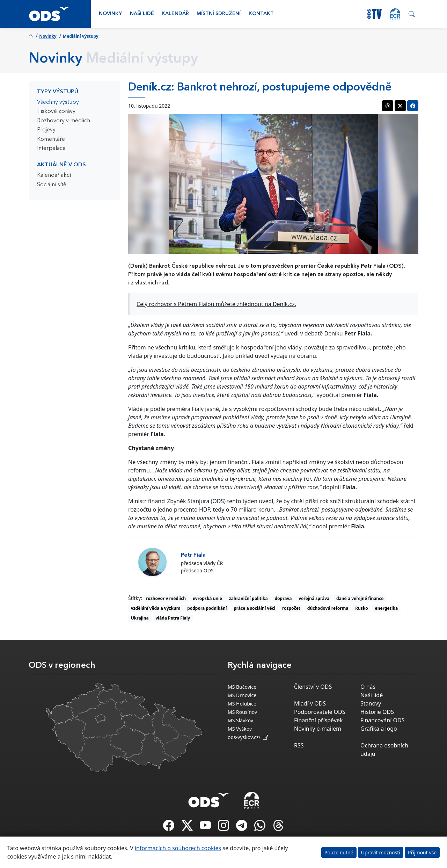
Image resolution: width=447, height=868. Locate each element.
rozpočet (291, 608)
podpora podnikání (207, 608)
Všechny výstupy (58, 102)
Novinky (110, 14)
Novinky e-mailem (318, 729)
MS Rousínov (242, 712)
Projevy (46, 130)
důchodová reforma (328, 608)
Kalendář (175, 14)
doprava (283, 598)
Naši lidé (142, 14)
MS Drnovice (242, 695)
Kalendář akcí (54, 175)
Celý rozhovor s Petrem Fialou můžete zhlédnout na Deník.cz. (216, 304)
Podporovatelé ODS (320, 712)
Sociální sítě (52, 185)
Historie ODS (377, 712)
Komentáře (51, 139)
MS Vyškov (240, 729)
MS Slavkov (240, 720)
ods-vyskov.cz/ (248, 737)
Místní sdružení (219, 14)
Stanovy (371, 703)
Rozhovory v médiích (64, 121)
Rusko (362, 608)
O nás (368, 687)
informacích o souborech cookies (178, 848)
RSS (299, 745)
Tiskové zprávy (56, 111)
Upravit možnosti (381, 852)
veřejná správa (314, 598)
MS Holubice (242, 704)
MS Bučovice (242, 687)
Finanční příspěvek (318, 720)
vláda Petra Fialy (173, 618)
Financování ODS (382, 720)
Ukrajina (140, 618)
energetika (387, 608)
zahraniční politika (248, 598)
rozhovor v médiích (166, 598)
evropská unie (207, 598)
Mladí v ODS (310, 703)
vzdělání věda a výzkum (156, 608)
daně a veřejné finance (360, 598)
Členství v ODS (313, 687)
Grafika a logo (379, 729)
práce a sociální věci (254, 608)
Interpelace (51, 149)
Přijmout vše (422, 852)
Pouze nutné (339, 852)
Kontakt (261, 14)
